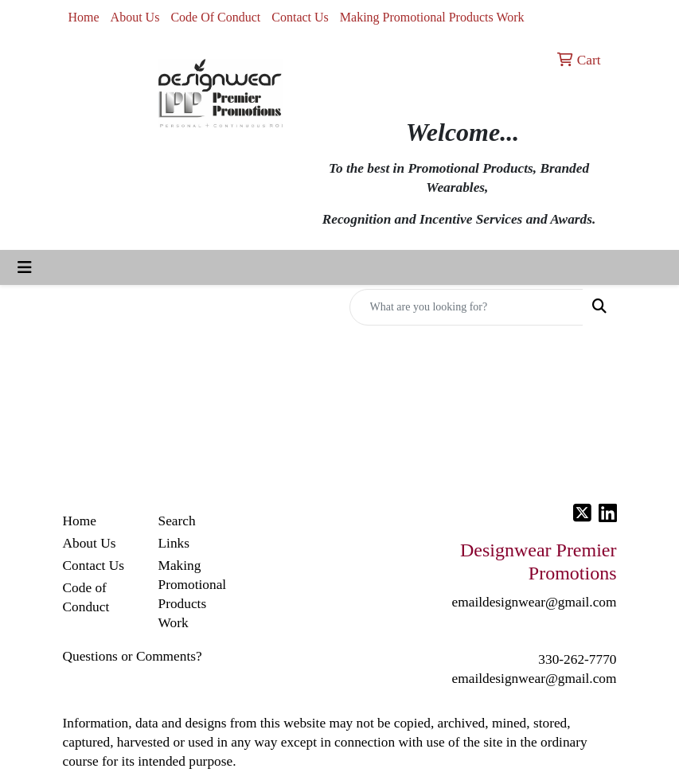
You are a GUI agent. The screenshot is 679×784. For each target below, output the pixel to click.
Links (174, 543)
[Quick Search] (466, 307)
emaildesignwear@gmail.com (535, 679)
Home (84, 17)
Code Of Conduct (215, 17)
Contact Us (300, 17)
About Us (135, 17)
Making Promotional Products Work (432, 17)
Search (177, 521)
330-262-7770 (577, 659)
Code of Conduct (86, 597)
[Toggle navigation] (25, 267)
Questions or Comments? (133, 656)
